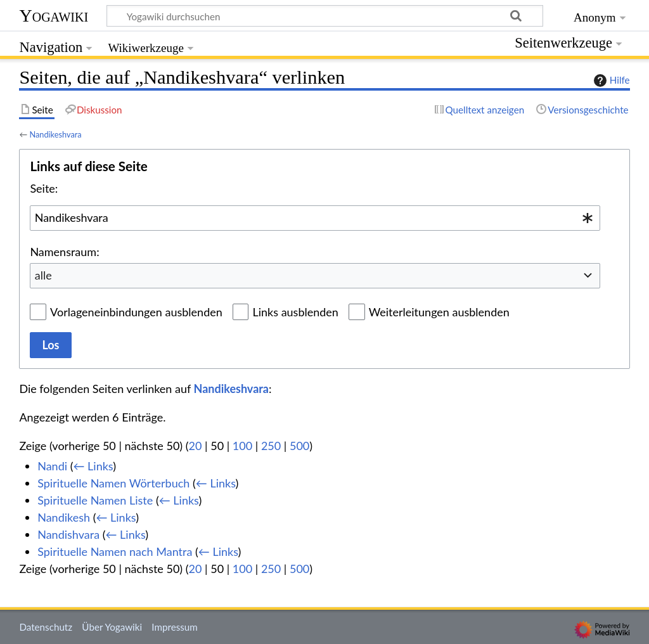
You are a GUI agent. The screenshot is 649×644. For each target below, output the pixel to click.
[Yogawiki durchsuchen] (325, 16)
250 (271, 446)
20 (196, 446)
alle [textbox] (43, 275)
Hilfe (610, 80)
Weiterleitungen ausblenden (439, 312)
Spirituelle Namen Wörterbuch (113, 483)
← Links (93, 466)
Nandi (52, 466)
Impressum (175, 627)
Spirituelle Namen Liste (95, 500)
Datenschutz (46, 627)
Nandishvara (68, 534)
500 (299, 446)
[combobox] (315, 218)
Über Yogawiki (112, 627)
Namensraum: (64, 252)
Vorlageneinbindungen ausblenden (136, 312)
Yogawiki (54, 16)
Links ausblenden (295, 312)
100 (242, 446)
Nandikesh (64, 517)
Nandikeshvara (55, 134)
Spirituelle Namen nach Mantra (115, 551)
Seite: (44, 188)
